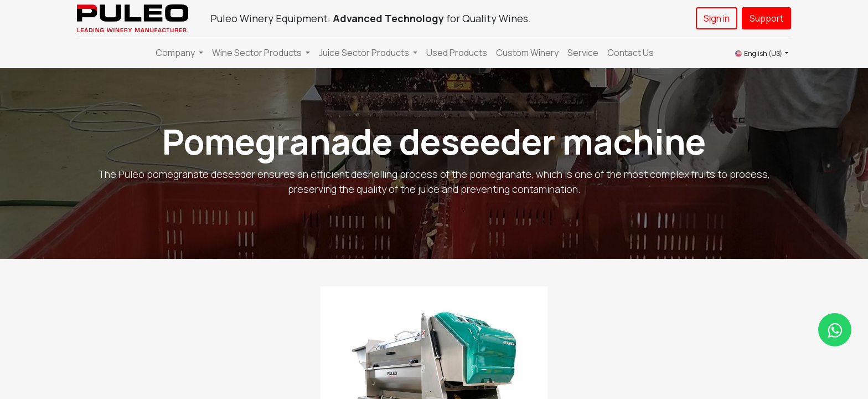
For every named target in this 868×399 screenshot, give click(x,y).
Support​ (766, 18)
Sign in (717, 18)
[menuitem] (457, 53)
